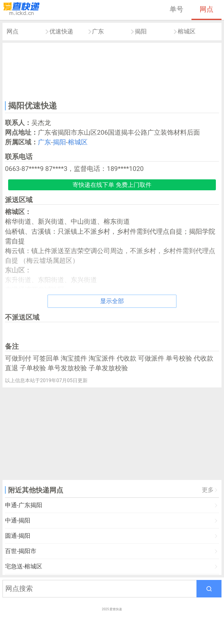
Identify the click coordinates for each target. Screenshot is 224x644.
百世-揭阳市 (21, 551)
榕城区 (187, 31)
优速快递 (61, 31)
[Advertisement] (112, 71)
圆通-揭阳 (18, 536)
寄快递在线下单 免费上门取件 (112, 185)
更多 (208, 490)
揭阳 (141, 31)
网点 (206, 9)
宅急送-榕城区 (24, 566)
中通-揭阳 (18, 520)
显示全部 (112, 301)
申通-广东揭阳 (24, 505)
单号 (176, 9)
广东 (98, 31)
